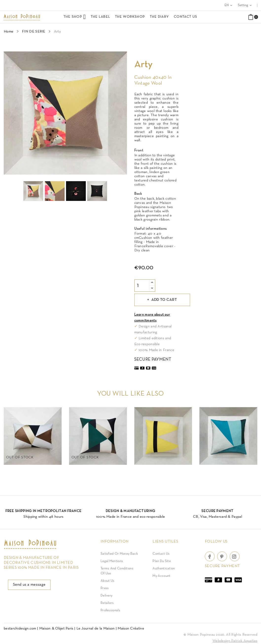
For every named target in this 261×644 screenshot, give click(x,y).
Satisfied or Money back (119, 554)
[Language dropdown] (229, 5)
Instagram (235, 556)
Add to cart (165, 300)
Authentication (164, 569)
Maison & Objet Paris (56, 628)
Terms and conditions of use (117, 571)
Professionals (110, 610)
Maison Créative (131, 628)
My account (161, 576)
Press (105, 588)
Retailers (107, 603)
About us (107, 581)
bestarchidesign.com (20, 628)
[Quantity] (142, 286)
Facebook (210, 556)
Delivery (106, 596)
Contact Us (161, 554)
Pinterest (222, 556)
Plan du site (162, 561)
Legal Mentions (112, 561)
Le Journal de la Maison (96, 628)
